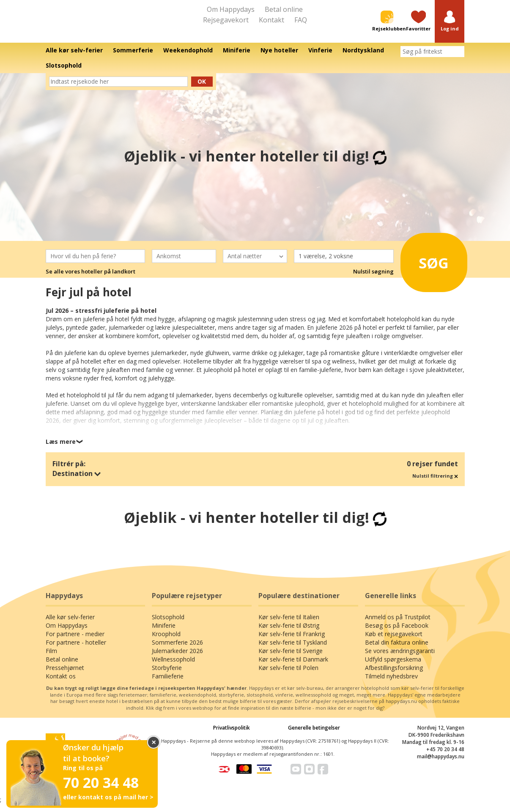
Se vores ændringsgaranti (400, 659)
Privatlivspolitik (232, 736)
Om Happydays (231, 9)
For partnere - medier (75, 642)
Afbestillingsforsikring (394, 676)
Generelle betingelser (314, 736)
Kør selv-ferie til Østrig (289, 633)
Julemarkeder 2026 (177, 659)
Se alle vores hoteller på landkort (90, 279)
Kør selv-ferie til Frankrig (292, 642)
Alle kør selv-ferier (70, 625)
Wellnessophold (173, 667)
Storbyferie (167, 676)
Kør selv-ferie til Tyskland (293, 650)
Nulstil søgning (373, 279)
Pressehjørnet (65, 676)
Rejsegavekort (226, 20)
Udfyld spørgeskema (393, 667)
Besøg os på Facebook (397, 633)
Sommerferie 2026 (177, 650)
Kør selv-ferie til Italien (289, 625)
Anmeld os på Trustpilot (398, 625)
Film (51, 659)
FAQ (301, 20)
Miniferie (164, 633)
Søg (430, 268)
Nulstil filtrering (435, 484)
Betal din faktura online (397, 650)
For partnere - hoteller (76, 650)
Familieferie (168, 684)
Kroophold (166, 642)
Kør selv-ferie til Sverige (291, 659)
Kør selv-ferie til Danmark (293, 667)
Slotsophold (168, 625)
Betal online (284, 9)
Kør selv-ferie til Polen (288, 676)
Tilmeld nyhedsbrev (391, 684)
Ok (202, 89)
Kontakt (271, 20)
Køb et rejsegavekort (394, 642)
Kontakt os (61, 684)
